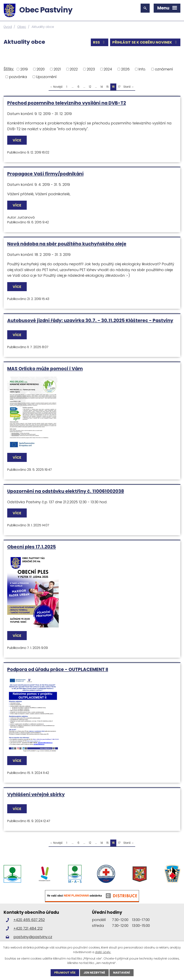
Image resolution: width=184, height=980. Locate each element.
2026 (125, 69)
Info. (142, 69)
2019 (24, 69)
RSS (100, 42)
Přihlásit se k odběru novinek (145, 42)
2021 (57, 69)
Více (17, 140)
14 (102, 87)
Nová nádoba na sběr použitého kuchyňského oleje (67, 244)
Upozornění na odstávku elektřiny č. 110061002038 (66, 491)
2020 (41, 69)
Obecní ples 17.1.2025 (32, 547)
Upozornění (46, 77)
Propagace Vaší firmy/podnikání (45, 174)
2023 (91, 69)
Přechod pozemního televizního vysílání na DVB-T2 (67, 103)
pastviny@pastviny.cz (33, 937)
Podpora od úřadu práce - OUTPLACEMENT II (58, 669)
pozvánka (18, 77)
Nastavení (122, 973)
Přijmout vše (65, 973)
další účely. (103, 952)
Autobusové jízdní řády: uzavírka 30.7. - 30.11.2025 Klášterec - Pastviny (90, 320)
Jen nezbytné (94, 973)
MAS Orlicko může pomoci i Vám (45, 369)
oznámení (164, 69)
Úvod (8, 27)
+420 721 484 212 (28, 928)
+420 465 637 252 (29, 920)
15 (107, 87)
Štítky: (9, 69)
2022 (74, 69)
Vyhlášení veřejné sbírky (36, 794)
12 (90, 87)
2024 (108, 69)
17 (119, 87)
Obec (22, 27)
